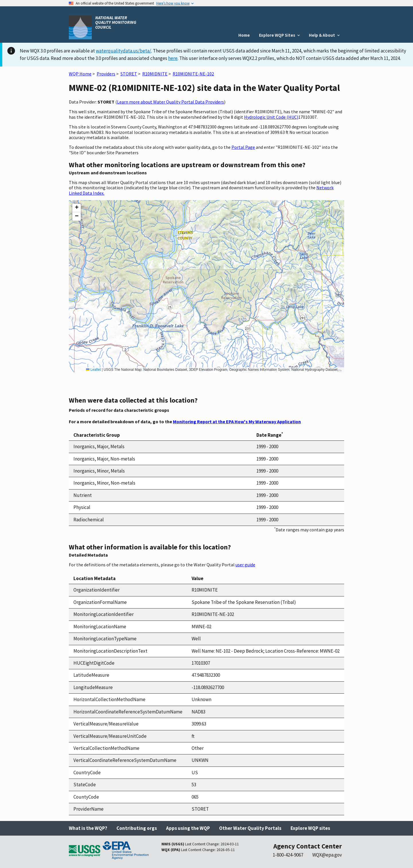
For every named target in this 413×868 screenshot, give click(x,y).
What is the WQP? (88, 828)
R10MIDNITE (155, 74)
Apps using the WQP (188, 828)
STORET (129, 74)
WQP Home (80, 74)
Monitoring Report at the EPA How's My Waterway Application (237, 422)
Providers (106, 74)
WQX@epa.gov (327, 855)
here (173, 58)
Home (244, 35)
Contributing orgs (137, 828)
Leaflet (93, 370)
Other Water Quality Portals (250, 828)
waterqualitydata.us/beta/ (123, 51)
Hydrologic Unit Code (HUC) (271, 117)
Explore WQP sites (310, 828)
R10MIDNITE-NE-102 (193, 74)
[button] (77, 208)
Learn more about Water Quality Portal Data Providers (171, 102)
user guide (245, 565)
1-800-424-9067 (288, 855)
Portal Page (243, 147)
